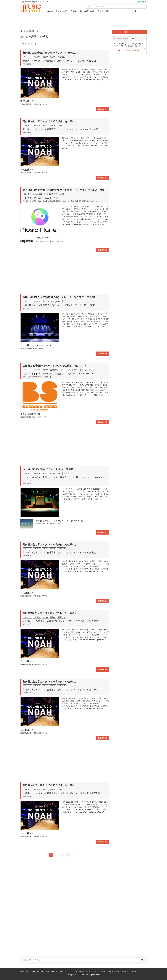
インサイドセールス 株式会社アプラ (41, 198)
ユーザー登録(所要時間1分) (129, 50)
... (71, 855)
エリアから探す (63, 11)
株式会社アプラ (43, 238)
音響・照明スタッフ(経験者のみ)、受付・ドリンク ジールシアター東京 (59, 305)
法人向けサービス (136, 971)
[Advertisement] (83, 22)
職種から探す (77, 11)
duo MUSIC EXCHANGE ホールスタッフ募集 (48, 469)
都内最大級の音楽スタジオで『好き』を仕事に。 (50, 53)
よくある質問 (87, 971)
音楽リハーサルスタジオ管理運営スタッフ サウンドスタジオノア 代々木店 (60, 129)
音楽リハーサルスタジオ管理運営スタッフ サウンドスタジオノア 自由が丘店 (61, 793)
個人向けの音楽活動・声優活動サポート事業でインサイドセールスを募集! (64, 190)
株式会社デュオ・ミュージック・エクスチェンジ (60, 521)
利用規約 (110, 971)
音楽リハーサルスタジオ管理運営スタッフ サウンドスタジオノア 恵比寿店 (60, 690)
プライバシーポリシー (99, 971)
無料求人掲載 (142, 2)
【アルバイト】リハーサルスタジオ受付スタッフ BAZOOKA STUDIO (58, 374)
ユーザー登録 (77, 971)
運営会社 (117, 971)
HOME (51, 11)
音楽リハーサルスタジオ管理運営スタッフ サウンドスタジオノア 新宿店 (59, 61)
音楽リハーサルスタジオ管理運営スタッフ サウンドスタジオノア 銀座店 (59, 552)
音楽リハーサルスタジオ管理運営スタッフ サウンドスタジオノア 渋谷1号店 (61, 621)
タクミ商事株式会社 (30, 414)
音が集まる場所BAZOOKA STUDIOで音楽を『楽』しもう (55, 366)
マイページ (140, 11)
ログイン (129, 32)
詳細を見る (103, 109)
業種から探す (90, 11)
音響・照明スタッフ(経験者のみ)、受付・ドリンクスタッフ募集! (59, 297)
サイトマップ (125, 971)
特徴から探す (104, 11)
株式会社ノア (27, 101)
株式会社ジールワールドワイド (36, 345)
